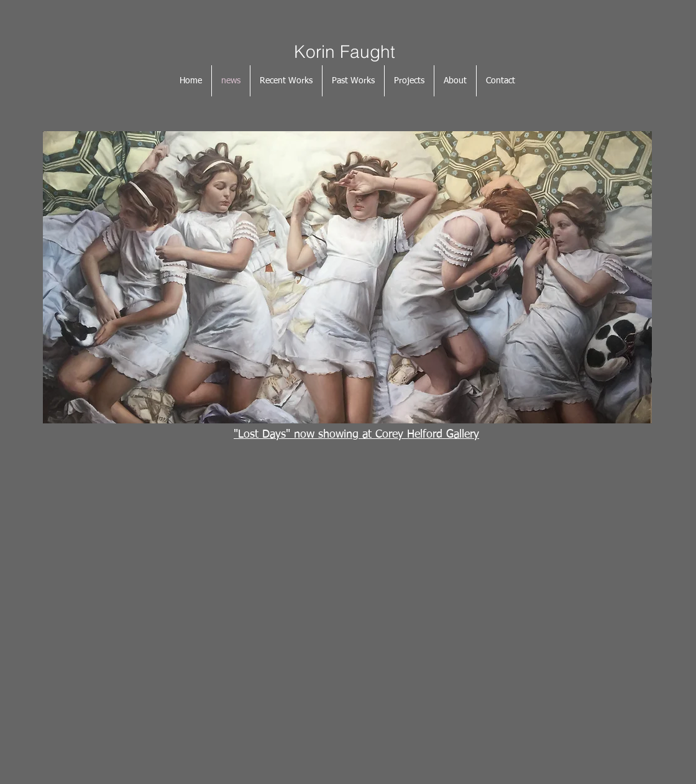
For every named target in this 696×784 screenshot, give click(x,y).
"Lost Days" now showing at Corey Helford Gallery (356, 435)
